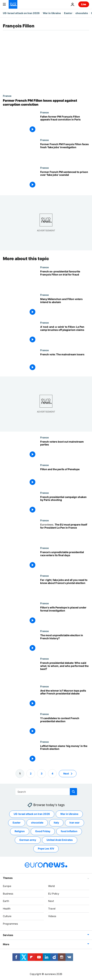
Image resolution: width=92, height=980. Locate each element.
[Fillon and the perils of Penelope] (65, 477)
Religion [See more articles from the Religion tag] (20, 831)
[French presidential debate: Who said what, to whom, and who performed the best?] (65, 671)
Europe (7, 886)
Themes (8, 878)
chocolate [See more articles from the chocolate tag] (37, 823)
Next (51, 901)
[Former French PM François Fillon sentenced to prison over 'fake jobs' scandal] (65, 180)
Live (84, 4)
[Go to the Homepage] (13, 4)
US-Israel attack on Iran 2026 (21, 13)
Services (8, 935)
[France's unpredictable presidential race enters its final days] (65, 560)
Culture (7, 916)
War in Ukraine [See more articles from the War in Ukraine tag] (69, 814)
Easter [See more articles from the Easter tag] (17, 823)
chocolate (82, 13)
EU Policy (54, 894)
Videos (52, 916)
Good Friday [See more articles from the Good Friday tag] (43, 831)
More (6, 944)
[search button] (73, 792)
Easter (68, 13)
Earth (6, 901)
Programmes (10, 924)
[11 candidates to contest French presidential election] (65, 726)
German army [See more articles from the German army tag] (28, 840)
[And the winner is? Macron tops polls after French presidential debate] (65, 699)
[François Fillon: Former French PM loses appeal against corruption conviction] (46, 102)
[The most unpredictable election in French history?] (65, 643)
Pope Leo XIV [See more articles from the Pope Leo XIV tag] (46, 848)
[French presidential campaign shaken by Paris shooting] (65, 505)
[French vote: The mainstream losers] (65, 362)
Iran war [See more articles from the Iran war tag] (75, 823)
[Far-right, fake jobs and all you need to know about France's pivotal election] (65, 588)
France (7, 96)
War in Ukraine (52, 13)
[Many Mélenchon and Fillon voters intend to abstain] (65, 307)
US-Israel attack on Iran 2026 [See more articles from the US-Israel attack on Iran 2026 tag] (32, 814)
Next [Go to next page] (66, 773)
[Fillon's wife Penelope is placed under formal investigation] (65, 616)
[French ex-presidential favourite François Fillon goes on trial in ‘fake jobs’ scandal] (65, 280)
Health (7, 909)
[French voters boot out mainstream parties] (65, 450)
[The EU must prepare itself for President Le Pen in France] (65, 533)
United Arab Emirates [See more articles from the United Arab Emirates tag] (60, 840)
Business (8, 894)
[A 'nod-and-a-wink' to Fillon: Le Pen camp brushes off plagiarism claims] (65, 335)
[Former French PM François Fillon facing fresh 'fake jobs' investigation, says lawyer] (65, 152)
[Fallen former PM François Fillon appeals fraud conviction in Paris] (65, 125)
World (52, 886)
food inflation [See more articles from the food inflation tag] (69, 831)
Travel (52, 909)
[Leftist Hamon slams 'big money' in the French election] (65, 754)
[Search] (46, 792)
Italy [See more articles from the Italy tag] (56, 823)
